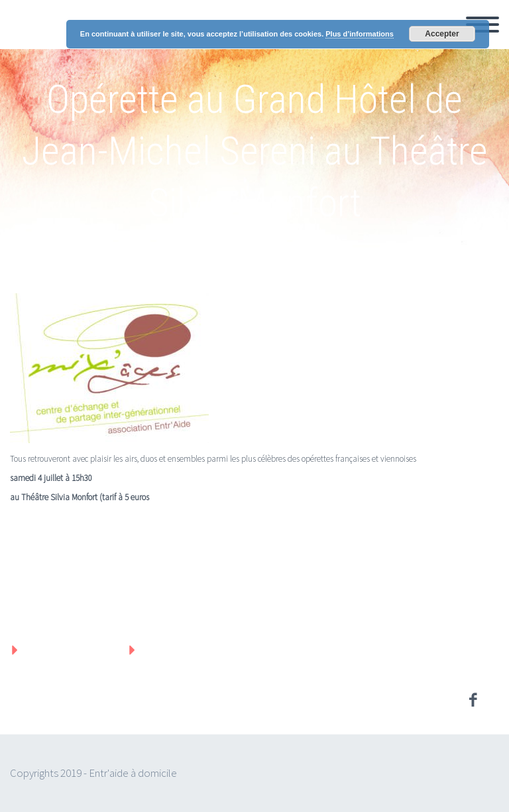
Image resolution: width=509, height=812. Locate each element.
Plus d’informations (360, 34)
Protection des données (205, 649)
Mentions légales (69, 649)
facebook (473, 700)
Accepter (442, 34)
